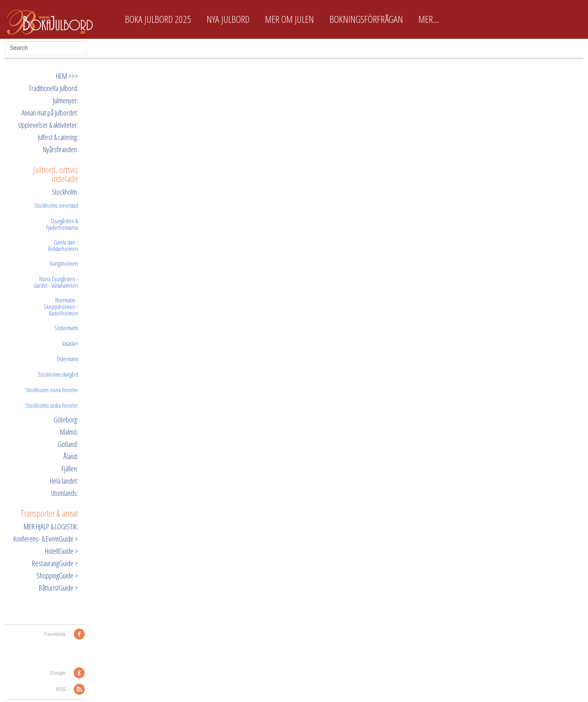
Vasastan (70, 343)
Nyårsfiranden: (60, 149)
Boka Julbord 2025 (158, 19)
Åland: (71, 456)
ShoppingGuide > (57, 575)
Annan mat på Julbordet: (50, 113)
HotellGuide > (61, 551)
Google (58, 673)
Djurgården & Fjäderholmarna (62, 224)
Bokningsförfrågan (366, 19)
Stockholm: (65, 192)
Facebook (55, 634)
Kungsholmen (64, 263)
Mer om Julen (290, 19)
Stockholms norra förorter (52, 390)
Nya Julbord (228, 19)
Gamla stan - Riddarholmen (63, 245)
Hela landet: (64, 481)
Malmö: (69, 432)
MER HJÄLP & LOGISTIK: (51, 526)
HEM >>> (67, 76)
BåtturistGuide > (58, 588)
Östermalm (67, 359)
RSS (61, 689)
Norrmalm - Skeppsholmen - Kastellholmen (61, 307)
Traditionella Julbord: (53, 88)
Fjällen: (70, 469)
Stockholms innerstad (56, 205)
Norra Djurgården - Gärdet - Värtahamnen (56, 282)
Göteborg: (66, 420)
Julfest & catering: (58, 137)
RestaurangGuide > (55, 563)
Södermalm (66, 328)
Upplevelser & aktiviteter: (48, 125)
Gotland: (68, 444)
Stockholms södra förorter (52, 405)
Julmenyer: (66, 100)
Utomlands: (65, 493)
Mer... (429, 19)
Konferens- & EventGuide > (46, 539)
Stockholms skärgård (58, 374)
